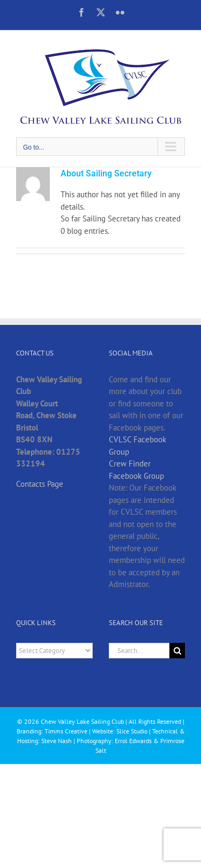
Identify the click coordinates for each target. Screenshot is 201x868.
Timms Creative (66, 731)
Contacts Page (40, 484)
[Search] (177, 651)
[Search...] (139, 651)
